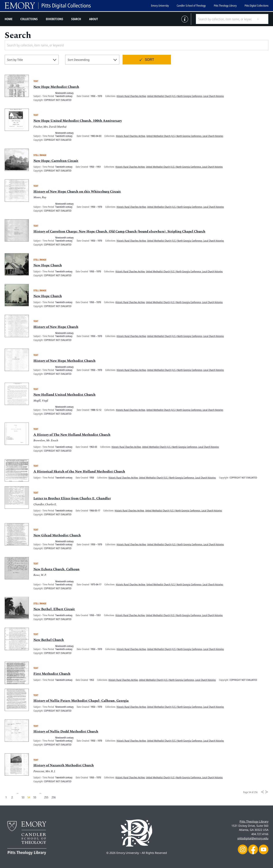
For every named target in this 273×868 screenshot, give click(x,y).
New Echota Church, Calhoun (56, 569)
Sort (149, 60)
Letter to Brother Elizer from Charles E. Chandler (72, 499)
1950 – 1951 (95, 167)
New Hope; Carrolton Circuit (56, 161)
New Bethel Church (49, 640)
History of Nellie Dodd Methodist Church (66, 732)
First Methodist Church (52, 674)
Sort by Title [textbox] (15, 60)
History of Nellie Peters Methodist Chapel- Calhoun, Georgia (81, 701)
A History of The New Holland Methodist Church (72, 435)
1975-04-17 (96, 585)
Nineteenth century (64, 93)
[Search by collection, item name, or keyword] (225, 19)
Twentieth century (64, 96)
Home (9, 19)
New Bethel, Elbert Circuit (54, 609)
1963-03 (93, 447)
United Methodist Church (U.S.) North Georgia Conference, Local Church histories (186, 96)
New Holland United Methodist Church (64, 395)
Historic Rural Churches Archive (131, 96)
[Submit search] (261, 19)
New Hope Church (48, 266)
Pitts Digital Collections (256, 6)
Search (76, 19)
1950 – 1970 (96, 96)
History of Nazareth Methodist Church (64, 766)
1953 (92, 680)
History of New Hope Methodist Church (64, 361)
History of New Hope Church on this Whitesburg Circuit (77, 192)
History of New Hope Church (56, 327)
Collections (29, 19)
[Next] (267, 792)
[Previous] (262, 792)
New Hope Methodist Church (56, 87)
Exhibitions (55, 19)
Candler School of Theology (191, 6)
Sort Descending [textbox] (79, 60)
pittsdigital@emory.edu (253, 838)
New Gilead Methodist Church (57, 536)
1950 (92, 478)
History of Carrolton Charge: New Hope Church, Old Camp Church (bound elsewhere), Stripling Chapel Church (119, 232)
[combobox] (32, 60)
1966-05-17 (95, 511)
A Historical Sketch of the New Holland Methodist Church (79, 472)
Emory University (160, 6)
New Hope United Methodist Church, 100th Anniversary (78, 121)
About (94, 19)
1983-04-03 (96, 136)
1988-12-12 (96, 410)
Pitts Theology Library (225, 6)
